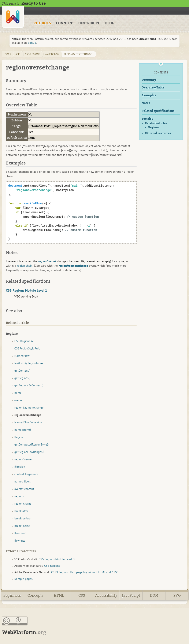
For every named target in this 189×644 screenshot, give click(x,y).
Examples (149, 95)
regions (19, 496)
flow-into (20, 541)
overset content (24, 489)
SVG (177, 596)
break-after (21, 511)
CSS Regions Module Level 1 (26, 290)
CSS (82, 596)
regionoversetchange (78, 54)
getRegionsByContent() (29, 385)
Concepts (35, 596)
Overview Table (153, 88)
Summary (149, 80)
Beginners (12, 596)
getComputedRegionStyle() (31, 444)
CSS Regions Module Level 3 (57, 559)
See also (147, 119)
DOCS (8, 54)
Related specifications (158, 111)
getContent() (22, 371)
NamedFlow (52, 54)
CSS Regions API (25, 341)
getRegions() (22, 378)
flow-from (20, 533)
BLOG (110, 23)
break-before (22, 518)
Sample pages (23, 579)
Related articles (156, 123)
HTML (59, 596)
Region (19, 437)
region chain (25, 266)
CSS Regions (52, 566)
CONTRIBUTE (89, 23)
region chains (23, 504)
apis (18, 54)
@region (20, 467)
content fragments (26, 474)
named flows (23, 481)
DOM (154, 596)
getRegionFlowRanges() (29, 452)
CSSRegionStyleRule (27, 348)
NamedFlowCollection (28, 422)
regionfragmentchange (29, 408)
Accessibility (106, 596)
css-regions (33, 54)
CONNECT (64, 23)
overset (19, 400)
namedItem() (23, 430)
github (32, 43)
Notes (146, 103)
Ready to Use (34, 3)
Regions (154, 127)
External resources (158, 133)
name (18, 393)
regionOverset (23, 459)
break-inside (22, 526)
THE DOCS (42, 23)
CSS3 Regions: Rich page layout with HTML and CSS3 (85, 572)
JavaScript (131, 596)
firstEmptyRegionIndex (29, 363)
